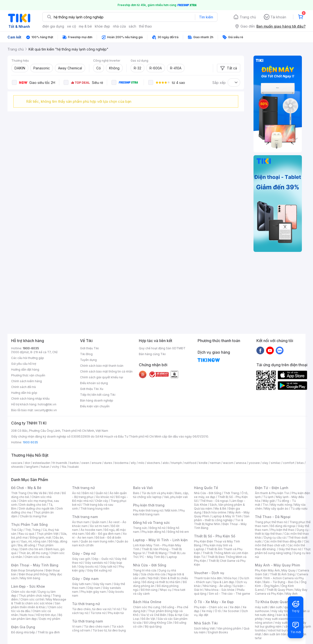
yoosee (254, 463)
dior (27, 463)
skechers (153, 463)
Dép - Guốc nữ (103, 559)
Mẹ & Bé (220, 509)
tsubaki (74, 467)
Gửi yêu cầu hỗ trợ (24, 364)
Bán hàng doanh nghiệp (97, 400)
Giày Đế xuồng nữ (99, 570)
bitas (300, 463)
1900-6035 (31, 348)
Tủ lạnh (268, 497)
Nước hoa (27, 615)
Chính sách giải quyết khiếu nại (102, 377)
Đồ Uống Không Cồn (158, 623)
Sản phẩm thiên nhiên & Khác (36, 605)
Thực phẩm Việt (48, 534)
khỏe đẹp (102, 26)
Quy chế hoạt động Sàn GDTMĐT (162, 348)
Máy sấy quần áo (276, 509)
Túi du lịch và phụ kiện (157, 493)
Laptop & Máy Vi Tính (227, 516)
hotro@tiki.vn (47, 404)
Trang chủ (248, 17)
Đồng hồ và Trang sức (151, 523)
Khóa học (231, 578)
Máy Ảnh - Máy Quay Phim (277, 565)
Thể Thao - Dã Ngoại (273, 517)
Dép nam (94, 588)
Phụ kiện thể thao (282, 530)
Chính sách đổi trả (23, 387)
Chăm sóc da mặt (23, 592)
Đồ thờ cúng (149, 590)
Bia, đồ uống (27, 545)
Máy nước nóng (281, 505)
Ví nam (77, 626)
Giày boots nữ (88, 567)
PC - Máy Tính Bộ (152, 557)
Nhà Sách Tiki (206, 623)
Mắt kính (171, 510)
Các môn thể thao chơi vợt (282, 543)
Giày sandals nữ (96, 563)
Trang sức (140, 528)
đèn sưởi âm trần (275, 634)
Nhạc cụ (166, 590)
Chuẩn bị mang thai (33, 516)
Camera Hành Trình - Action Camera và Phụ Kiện (282, 578)
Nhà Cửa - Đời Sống (150, 565)
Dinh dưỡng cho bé (33, 505)
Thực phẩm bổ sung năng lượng (283, 551)
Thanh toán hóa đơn (208, 578)
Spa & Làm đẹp (224, 582)
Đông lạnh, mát (41, 538)
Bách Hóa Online (147, 602)
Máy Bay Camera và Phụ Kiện (281, 592)
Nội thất (153, 578)
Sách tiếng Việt (204, 628)
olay (265, 463)
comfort (289, 463)
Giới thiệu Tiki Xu (92, 389)
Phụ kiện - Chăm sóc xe (211, 607)
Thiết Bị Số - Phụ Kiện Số (215, 536)
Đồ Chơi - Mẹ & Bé (26, 488)
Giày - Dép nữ (84, 553)
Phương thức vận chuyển (28, 375)
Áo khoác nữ (105, 497)
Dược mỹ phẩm (50, 619)
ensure (97, 463)
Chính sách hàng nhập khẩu (30, 399)
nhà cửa (119, 26)
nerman (215, 463)
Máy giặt (269, 501)
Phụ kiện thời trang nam (159, 512)
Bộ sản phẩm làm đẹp (37, 617)
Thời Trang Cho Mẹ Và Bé (29, 493)
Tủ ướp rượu (299, 509)
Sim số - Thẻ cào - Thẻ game (229, 594)
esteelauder (41, 463)
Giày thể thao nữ (290, 549)
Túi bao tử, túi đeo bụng (109, 630)
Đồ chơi (54, 493)
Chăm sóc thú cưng (147, 607)
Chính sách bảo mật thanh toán (102, 366)
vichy (56, 467)
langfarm (32, 467)
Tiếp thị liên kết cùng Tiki (98, 395)
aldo (166, 463)
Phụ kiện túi (116, 613)
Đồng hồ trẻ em (178, 532)
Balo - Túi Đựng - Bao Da (281, 582)
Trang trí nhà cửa (145, 570)
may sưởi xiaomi (276, 619)
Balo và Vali (143, 488)
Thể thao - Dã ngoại (214, 501)
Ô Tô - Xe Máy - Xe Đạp (214, 602)
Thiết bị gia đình (49, 632)
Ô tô (218, 611)
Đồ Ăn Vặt (148, 619)
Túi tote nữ (98, 613)
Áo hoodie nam (91, 530)
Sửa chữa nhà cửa (153, 574)
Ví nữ (117, 609)
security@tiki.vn (46, 410)
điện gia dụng (53, 26)
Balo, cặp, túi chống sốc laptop (161, 495)
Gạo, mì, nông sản (34, 541)
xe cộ (71, 26)
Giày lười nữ (108, 567)
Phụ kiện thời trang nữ (148, 510)
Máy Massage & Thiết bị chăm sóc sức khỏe (39, 601)
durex (108, 463)
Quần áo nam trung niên (97, 541)
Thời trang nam (85, 517)
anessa (241, 463)
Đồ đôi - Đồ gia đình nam (103, 534)
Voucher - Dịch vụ (209, 573)
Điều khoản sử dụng (94, 383)
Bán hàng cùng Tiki (152, 354)
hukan (45, 467)
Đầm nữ (88, 493)
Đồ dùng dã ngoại (283, 526)
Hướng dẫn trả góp (24, 393)
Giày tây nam (102, 584)
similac (276, 463)
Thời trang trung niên (95, 509)
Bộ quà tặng (153, 626)
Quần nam (99, 522)
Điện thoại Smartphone (27, 570)
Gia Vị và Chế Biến (154, 615)
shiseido (17, 467)
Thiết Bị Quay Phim (280, 590)
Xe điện (235, 607)
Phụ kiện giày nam (93, 592)
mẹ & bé (85, 26)
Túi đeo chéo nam (97, 626)
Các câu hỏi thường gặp (28, 358)
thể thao (145, 26)
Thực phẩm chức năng (34, 596)
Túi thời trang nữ (86, 604)
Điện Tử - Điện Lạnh (272, 488)
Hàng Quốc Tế (206, 488)
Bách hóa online (215, 512)
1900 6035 (30, 442)
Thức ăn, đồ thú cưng (33, 553)
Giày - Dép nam (85, 579)
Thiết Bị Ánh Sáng (282, 574)
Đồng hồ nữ (157, 528)
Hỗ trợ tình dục (46, 615)
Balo (136, 493)
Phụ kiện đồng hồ (153, 532)
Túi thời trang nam (87, 621)
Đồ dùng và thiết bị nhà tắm (161, 582)
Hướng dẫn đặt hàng (25, 370)
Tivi (265, 505)
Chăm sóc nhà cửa (37, 557)
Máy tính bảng (30, 578)
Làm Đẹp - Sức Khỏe (28, 586)
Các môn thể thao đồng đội (283, 541)
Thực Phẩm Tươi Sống (29, 524)
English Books (218, 632)
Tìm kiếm (206, 17)
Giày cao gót (81, 559)
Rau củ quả (26, 534)
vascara (17, 463)
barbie (74, 463)
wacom (228, 463)
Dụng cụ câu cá (275, 538)
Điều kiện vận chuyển (95, 406)
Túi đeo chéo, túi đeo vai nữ (91, 609)
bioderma (122, 463)
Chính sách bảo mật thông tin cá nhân (106, 371)
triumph (177, 463)
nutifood (190, 463)
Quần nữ (101, 493)
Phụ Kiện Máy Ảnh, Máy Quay (275, 570)
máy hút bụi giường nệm (281, 625)
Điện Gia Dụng (23, 627)
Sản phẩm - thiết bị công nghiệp (222, 518)
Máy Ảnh (291, 594)
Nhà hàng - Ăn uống (217, 586)
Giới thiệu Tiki (89, 348)
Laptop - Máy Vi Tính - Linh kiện (160, 540)
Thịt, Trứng (33, 530)
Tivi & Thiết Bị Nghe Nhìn (219, 522)
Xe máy (207, 611)
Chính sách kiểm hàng (26, 381)
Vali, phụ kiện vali (176, 497)
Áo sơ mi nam (99, 526)
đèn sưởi (276, 607)
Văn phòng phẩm (229, 628)
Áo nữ (76, 493)
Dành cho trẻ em (32, 549)
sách (132, 26)
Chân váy (102, 501)
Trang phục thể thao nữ (271, 522)
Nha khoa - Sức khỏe (220, 590)
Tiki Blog (86, 354)
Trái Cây (17, 530)
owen (85, 463)
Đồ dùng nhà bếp (23, 632)
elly (133, 463)
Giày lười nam (81, 584)
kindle (203, 463)
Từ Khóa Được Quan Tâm (276, 602)
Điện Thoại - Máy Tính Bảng (35, 565)
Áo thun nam (81, 522)
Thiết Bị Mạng (157, 553)
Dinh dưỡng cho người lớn (37, 509)
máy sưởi (261, 607)
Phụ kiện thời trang (149, 505)
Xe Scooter (231, 611)
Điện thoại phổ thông (33, 574)
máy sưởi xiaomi (286, 623)
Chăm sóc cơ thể (32, 599)
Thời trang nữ (83, 488)
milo (141, 463)
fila (64, 467)
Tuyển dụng (88, 360)
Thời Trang (231, 493)
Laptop (172, 557)
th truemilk (60, 463)
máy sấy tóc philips (285, 611)
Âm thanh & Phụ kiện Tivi (272, 493)
